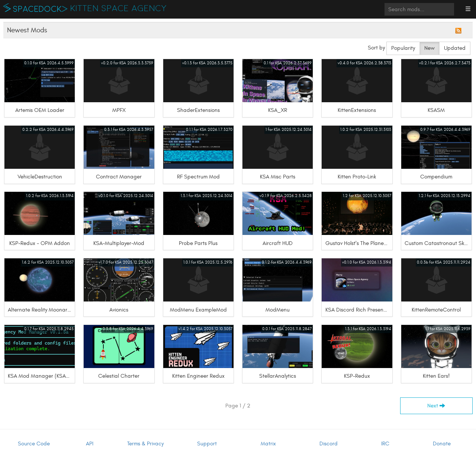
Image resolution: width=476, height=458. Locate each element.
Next (436, 406)
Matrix (268, 444)
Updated (455, 48)
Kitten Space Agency (119, 9)
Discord (329, 444)
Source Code (34, 444)
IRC (385, 444)
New (430, 48)
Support (207, 444)
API (90, 444)
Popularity (403, 48)
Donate (442, 444)
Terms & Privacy (145, 444)
